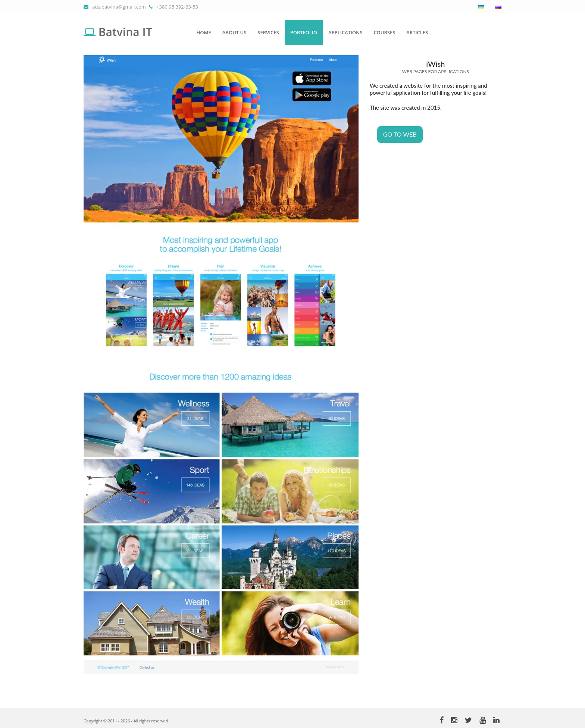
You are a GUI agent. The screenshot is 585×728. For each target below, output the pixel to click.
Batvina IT (118, 32)
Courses (384, 32)
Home (204, 32)
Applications (345, 32)
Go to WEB (400, 134)
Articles (417, 32)
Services (268, 32)
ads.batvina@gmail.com (119, 7)
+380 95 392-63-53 (177, 7)
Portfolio (304, 32)
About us (234, 32)
